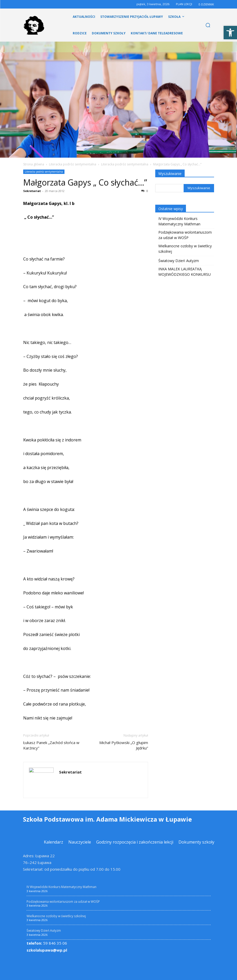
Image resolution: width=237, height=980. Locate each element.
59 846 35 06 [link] (47, 943)
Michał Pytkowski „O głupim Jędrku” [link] (124, 745)
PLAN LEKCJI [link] (184, 4)
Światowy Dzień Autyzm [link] (179, 261)
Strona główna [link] (34, 164)
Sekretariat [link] (32, 191)
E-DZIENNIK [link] (206, 4)
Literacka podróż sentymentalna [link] (73, 164)
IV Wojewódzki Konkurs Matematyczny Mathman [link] (179, 221)
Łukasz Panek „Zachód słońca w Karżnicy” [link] (51, 745)
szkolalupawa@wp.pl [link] (47, 950)
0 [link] (145, 191)
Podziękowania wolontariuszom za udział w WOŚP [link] (185, 235)
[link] (230, 33)
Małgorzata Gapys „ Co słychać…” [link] (85, 182)
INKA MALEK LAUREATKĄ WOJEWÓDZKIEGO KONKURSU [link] (185, 272)
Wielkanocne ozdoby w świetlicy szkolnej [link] (185, 249)
